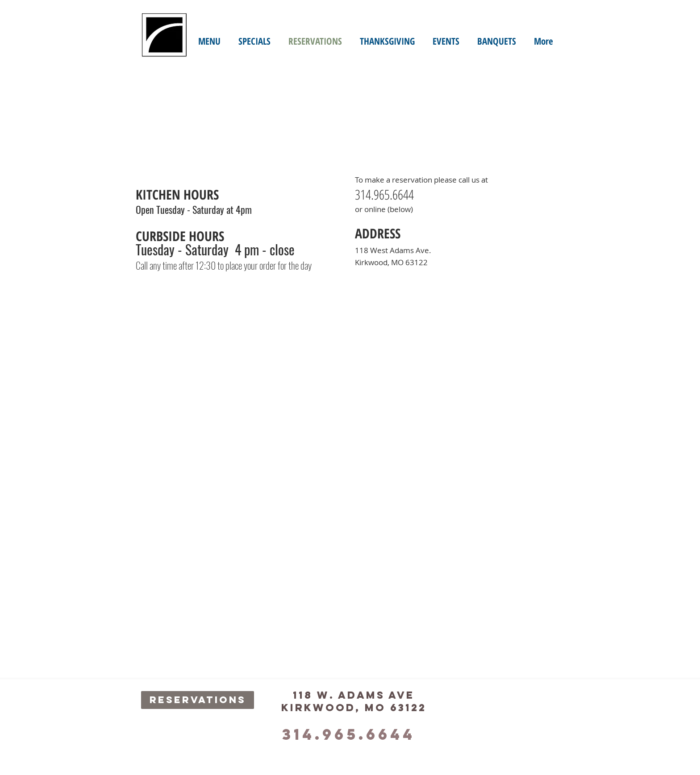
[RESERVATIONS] (198, 700)
